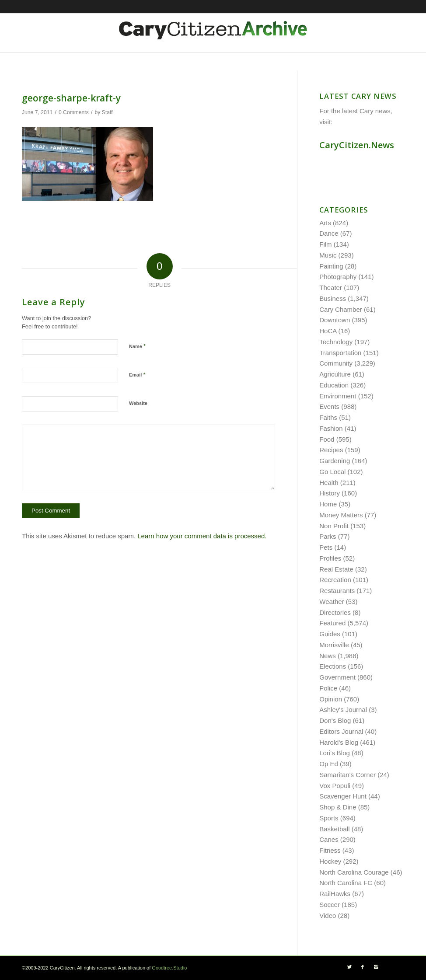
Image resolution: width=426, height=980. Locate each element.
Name (137, 346)
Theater (331, 288)
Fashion (331, 428)
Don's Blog (335, 720)
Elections (333, 666)
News (328, 656)
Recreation (335, 580)
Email (137, 375)
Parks (328, 536)
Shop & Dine (338, 807)
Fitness (330, 850)
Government (337, 677)
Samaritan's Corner (347, 775)
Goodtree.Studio (169, 968)
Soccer (330, 905)
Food (327, 439)
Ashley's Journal (343, 710)
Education (334, 385)
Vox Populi (335, 786)
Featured (332, 623)
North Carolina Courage (354, 872)
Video (328, 915)
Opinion (331, 699)
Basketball (334, 829)
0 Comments (74, 112)
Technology (336, 342)
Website (138, 403)
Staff (107, 112)
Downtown (335, 320)
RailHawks (335, 894)
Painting (331, 266)
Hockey (330, 861)
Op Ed (329, 764)
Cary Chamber (341, 309)
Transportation (340, 353)
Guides (330, 634)
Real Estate (336, 569)
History (330, 493)
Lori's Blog (335, 753)
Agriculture (335, 374)
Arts (325, 223)
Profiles (330, 558)
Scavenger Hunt (343, 796)
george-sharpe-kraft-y (71, 98)
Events (329, 406)
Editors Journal (341, 731)
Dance (329, 233)
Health (329, 483)
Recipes (331, 450)
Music (328, 255)
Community (336, 363)
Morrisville (334, 645)
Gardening (335, 461)
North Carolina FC (346, 883)
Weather (332, 602)
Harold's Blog (339, 742)
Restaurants (337, 591)
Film (325, 244)
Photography (338, 277)
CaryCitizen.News (357, 145)
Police (328, 688)
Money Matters (341, 515)
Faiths (328, 417)
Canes (329, 839)
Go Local (332, 472)
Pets (326, 547)
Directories (335, 612)
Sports (329, 818)
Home (328, 504)
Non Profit (334, 526)
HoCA (328, 331)
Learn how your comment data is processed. (202, 536)
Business (333, 298)
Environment (338, 396)
